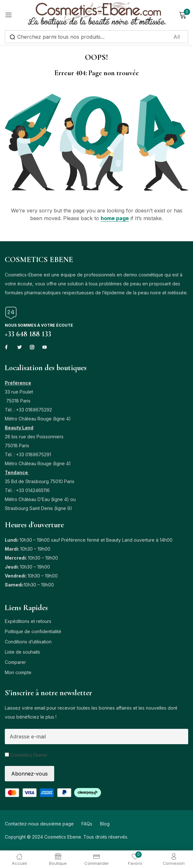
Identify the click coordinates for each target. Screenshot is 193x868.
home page (115, 218)
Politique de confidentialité (33, 631)
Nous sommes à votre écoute (39, 325)
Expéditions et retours (28, 621)
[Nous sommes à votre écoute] (11, 313)
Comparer (15, 662)
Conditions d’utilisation (28, 642)
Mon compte (18, 672)
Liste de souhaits (22, 652)
